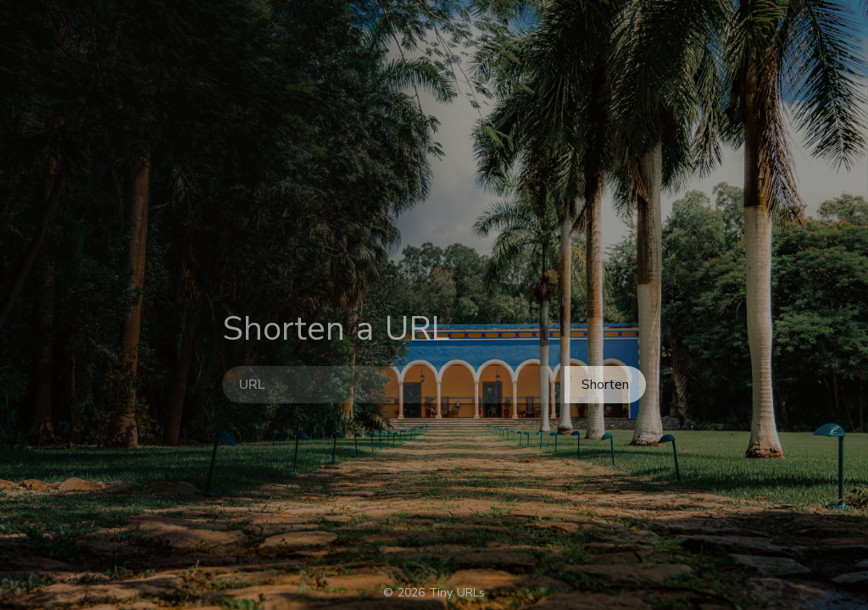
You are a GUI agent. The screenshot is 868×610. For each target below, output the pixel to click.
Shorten (605, 406)
